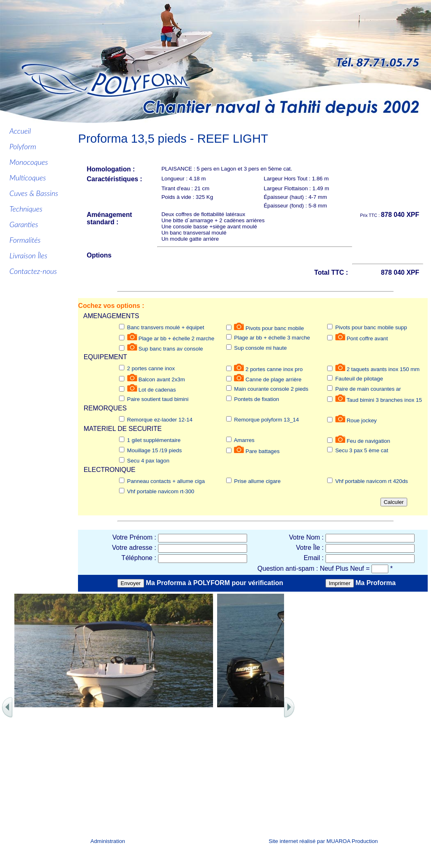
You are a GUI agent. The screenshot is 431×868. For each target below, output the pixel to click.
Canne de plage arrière (273, 379)
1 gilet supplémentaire (154, 440)
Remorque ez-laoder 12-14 (160, 420)
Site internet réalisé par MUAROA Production (323, 841)
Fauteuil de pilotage (359, 379)
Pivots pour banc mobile (275, 328)
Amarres (244, 440)
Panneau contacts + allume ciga (166, 481)
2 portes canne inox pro (274, 369)
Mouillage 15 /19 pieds (155, 450)
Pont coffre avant (367, 338)
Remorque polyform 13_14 (266, 420)
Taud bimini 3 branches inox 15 (384, 400)
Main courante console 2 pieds (271, 389)
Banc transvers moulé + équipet (166, 327)
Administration (108, 841)
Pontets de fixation (257, 399)
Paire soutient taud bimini (158, 399)
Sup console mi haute (260, 348)
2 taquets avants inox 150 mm (383, 369)
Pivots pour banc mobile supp (371, 327)
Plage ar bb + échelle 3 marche (272, 338)
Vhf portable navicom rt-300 (161, 491)
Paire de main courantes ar (368, 389)
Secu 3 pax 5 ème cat (362, 450)
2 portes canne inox (151, 368)
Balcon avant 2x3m (162, 379)
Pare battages (262, 451)
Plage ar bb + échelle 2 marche (176, 338)
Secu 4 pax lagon (148, 461)
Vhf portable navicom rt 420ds (372, 481)
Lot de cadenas (157, 390)
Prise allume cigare (257, 481)
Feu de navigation (368, 441)
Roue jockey (361, 420)
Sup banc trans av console (171, 349)
